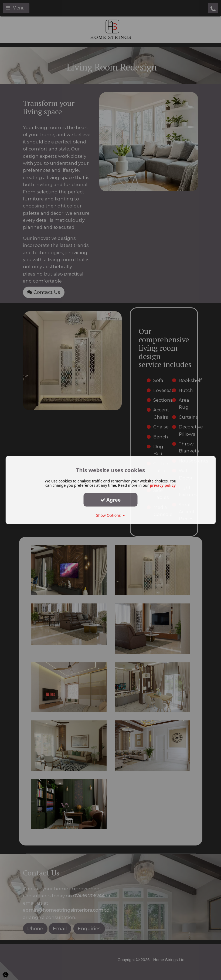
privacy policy (163, 485)
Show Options (110, 515)
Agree (111, 500)
